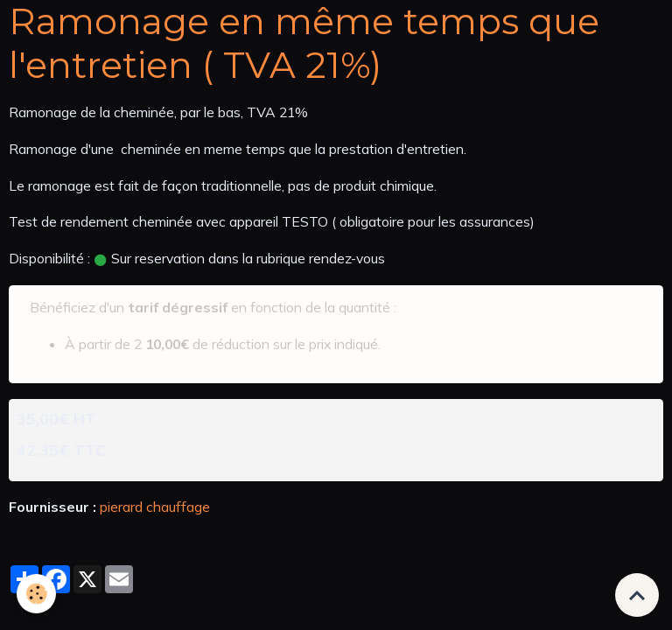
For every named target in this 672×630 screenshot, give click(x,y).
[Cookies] (37, 594)
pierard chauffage (155, 507)
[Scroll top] (637, 595)
